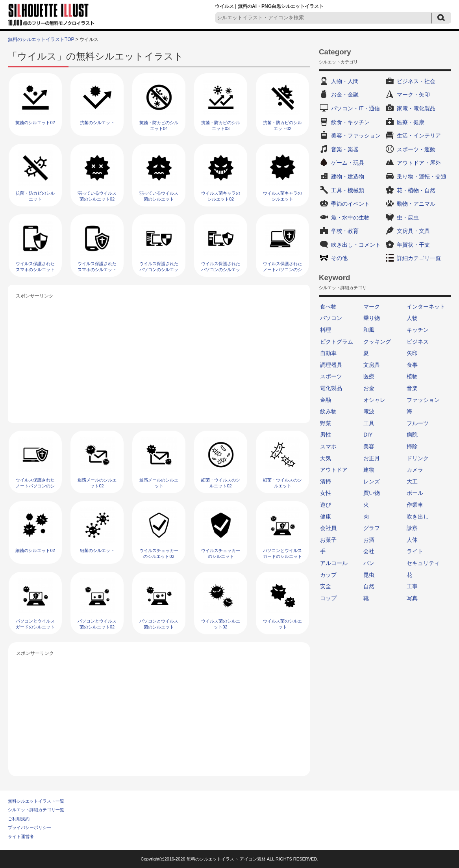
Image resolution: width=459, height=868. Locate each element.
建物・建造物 (348, 177)
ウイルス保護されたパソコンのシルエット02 (159, 270)
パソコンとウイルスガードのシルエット (35, 624)
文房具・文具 (413, 231)
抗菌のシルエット (97, 123)
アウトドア (334, 470)
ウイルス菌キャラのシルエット (282, 196)
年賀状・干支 (413, 245)
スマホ (328, 446)
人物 (412, 318)
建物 (369, 470)
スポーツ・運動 (416, 149)
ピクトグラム (337, 342)
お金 (369, 388)
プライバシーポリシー (30, 827)
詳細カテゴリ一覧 (419, 258)
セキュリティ (423, 563)
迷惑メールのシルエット (159, 483)
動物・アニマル (416, 204)
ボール (415, 493)
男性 (326, 435)
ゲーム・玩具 (348, 163)
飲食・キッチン (350, 122)
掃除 (412, 446)
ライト (415, 551)
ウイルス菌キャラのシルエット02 (221, 196)
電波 (369, 411)
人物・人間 (345, 81)
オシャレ (374, 400)
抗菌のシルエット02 (35, 123)
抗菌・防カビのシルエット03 (221, 125)
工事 (412, 586)
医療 (369, 376)
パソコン (331, 318)
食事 (412, 365)
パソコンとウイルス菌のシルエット (159, 624)
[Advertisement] (159, 356)
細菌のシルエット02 (35, 550)
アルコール (334, 563)
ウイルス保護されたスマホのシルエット (97, 267)
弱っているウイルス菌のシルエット (159, 196)
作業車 (415, 505)
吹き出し (418, 517)
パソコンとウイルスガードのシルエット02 (282, 557)
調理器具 (331, 365)
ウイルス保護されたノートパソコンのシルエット (35, 486)
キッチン (418, 330)
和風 (369, 330)
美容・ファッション (356, 136)
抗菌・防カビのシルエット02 (282, 125)
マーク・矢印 (413, 95)
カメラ (415, 470)
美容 (369, 446)
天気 (326, 458)
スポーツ (331, 376)
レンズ (372, 481)
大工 (412, 481)
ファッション (423, 400)
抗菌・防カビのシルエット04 (159, 125)
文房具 (372, 365)
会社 (369, 551)
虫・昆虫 (408, 217)
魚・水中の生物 (350, 217)
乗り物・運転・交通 (422, 177)
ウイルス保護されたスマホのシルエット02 (35, 270)
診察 (412, 528)
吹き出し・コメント (356, 245)
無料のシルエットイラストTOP (41, 39)
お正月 (372, 458)
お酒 (369, 540)
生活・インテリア (419, 136)
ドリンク (418, 458)
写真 (412, 598)
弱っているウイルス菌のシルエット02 (97, 196)
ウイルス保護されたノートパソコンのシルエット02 (282, 270)
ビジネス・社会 (416, 81)
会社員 (328, 528)
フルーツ (418, 423)
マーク (372, 307)
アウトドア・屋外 (419, 163)
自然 (369, 586)
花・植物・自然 (416, 190)
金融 (326, 400)
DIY (368, 435)
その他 (339, 258)
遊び (326, 505)
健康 (326, 517)
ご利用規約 (19, 819)
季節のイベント (350, 204)
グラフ (372, 528)
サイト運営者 (21, 836)
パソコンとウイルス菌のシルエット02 (97, 624)
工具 (369, 423)
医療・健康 (411, 122)
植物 (412, 376)
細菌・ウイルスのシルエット (282, 483)
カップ (328, 575)
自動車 (328, 353)
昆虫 (369, 575)
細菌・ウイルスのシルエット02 (221, 483)
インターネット (426, 307)
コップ (328, 598)
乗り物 (372, 318)
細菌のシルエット (97, 550)
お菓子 (328, 540)
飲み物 (328, 411)
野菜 (326, 423)
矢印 (412, 353)
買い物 (372, 493)
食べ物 (328, 307)
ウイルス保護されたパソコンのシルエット (221, 270)
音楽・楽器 (345, 149)
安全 (326, 586)
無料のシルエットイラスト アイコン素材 (226, 859)
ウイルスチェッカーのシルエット (221, 553)
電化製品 (331, 388)
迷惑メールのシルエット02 (97, 483)
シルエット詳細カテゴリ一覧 (36, 810)
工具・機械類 (348, 190)
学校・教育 (345, 231)
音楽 (412, 388)
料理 (326, 330)
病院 (412, 435)
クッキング (377, 342)
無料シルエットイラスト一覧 (36, 801)
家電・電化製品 (416, 108)
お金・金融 (345, 95)
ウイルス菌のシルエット (282, 624)
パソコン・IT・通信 (355, 108)
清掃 (326, 481)
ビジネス (418, 342)
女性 (326, 493)
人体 (412, 540)
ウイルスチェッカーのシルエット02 (159, 553)
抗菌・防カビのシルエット (35, 196)
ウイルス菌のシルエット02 (221, 624)
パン (369, 563)
